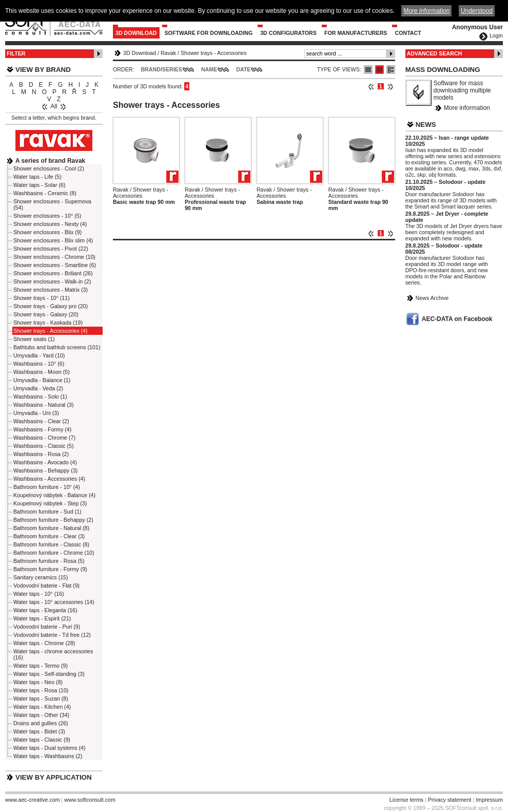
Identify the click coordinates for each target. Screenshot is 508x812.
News (426, 125)
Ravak (168, 53)
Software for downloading (209, 33)
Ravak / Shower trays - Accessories (141, 193)
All (54, 106)
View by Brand (43, 70)
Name (209, 69)
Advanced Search (435, 53)
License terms (406, 800)
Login (496, 35)
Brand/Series (161, 69)
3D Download (136, 33)
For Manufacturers (356, 33)
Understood (477, 11)
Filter (16, 53)
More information (467, 108)
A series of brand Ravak (50, 161)
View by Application (54, 777)
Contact (408, 33)
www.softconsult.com (90, 800)
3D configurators (288, 33)
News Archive (432, 298)
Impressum (489, 800)
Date (243, 69)
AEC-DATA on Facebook (457, 319)
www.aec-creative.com (33, 800)
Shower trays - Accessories (214, 53)
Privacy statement (450, 800)
